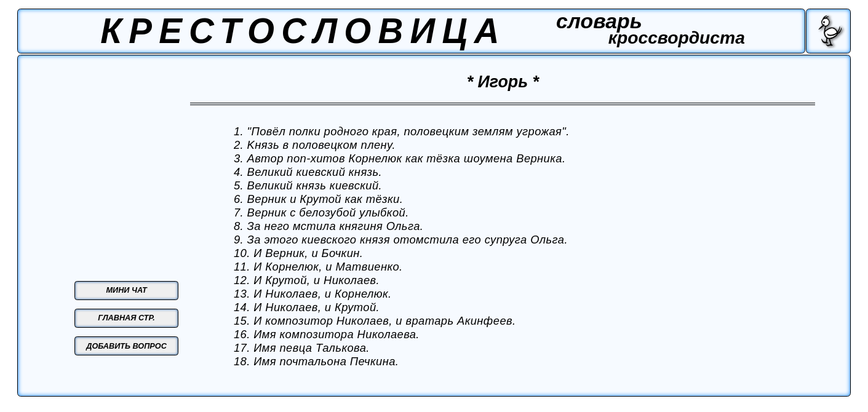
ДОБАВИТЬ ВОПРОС (126, 346)
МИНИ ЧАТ (127, 290)
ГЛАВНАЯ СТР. (126, 318)
